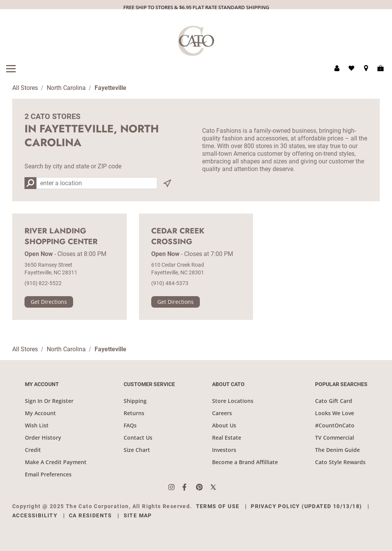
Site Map (138, 515)
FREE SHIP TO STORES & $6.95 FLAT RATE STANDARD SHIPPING (196, 7)
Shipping (135, 401)
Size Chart (137, 450)
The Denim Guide (337, 450)
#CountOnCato (335, 425)
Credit (33, 450)
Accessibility (35, 515)
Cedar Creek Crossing (178, 236)
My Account (40, 413)
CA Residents (91, 515)
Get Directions (49, 302)
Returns (134, 413)
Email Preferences (48, 474)
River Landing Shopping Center (61, 236)
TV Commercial (335, 438)
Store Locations (233, 401)
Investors (224, 450)
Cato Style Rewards (340, 462)
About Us (224, 425)
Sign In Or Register (49, 401)
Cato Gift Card (334, 401)
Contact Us (138, 438)
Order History (43, 438)
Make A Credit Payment (56, 462)
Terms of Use (218, 506)
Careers (222, 413)
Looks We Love (335, 413)
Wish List (37, 425)
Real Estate (227, 438)
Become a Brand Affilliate (245, 462)
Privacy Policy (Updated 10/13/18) (306, 506)
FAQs (130, 425)
